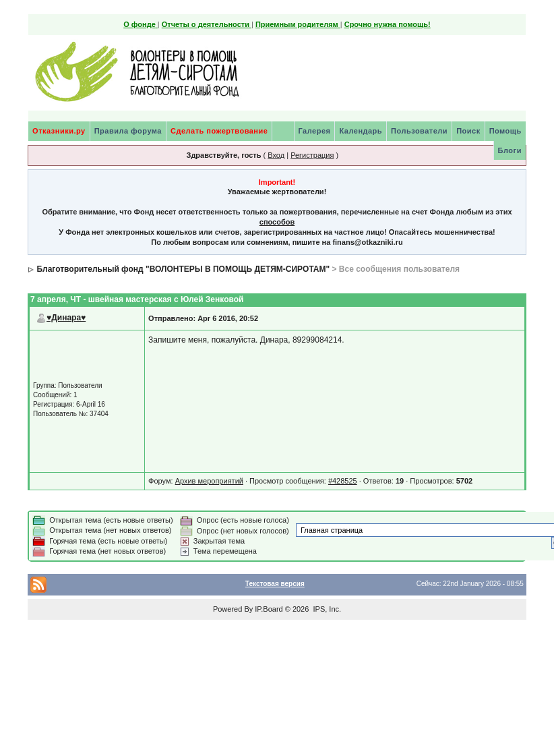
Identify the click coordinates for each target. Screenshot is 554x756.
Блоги (510, 150)
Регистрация (312, 155)
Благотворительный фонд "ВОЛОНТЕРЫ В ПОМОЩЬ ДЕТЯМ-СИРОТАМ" (183, 269)
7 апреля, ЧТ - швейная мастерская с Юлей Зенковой (137, 299)
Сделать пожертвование (219, 131)
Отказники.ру (59, 131)
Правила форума (128, 131)
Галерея (315, 131)
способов (277, 222)
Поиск (468, 131)
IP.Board (269, 609)
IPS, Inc (326, 609)
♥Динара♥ (66, 318)
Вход (276, 155)
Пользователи (419, 131)
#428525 (343, 481)
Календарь (361, 131)
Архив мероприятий (209, 481)
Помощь (505, 131)
